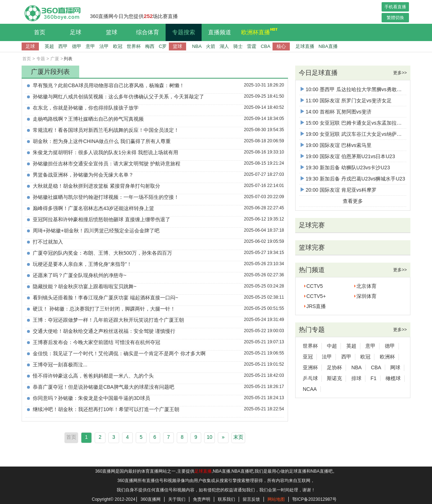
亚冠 (308, 357)
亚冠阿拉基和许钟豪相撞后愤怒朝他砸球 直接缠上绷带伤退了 (102, 219)
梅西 (150, 46)
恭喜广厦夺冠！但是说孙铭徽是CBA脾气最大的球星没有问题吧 (103, 387)
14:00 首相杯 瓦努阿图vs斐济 (336, 112)
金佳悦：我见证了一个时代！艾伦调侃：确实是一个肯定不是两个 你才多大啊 (119, 353)
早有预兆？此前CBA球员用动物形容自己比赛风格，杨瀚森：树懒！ (109, 85)
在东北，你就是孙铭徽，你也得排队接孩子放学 (86, 108)
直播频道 (220, 32)
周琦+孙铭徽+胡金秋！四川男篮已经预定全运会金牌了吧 (96, 231)
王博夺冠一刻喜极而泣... (60, 365)
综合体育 (148, 32)
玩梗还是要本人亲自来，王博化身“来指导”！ (82, 264)
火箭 (211, 46)
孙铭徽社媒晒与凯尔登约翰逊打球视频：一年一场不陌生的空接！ (106, 197)
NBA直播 (328, 46)
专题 (41, 59)
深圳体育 (366, 296)
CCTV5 (315, 286)
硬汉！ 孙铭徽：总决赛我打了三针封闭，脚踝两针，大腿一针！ (104, 309)
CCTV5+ (316, 296)
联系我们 (226, 499)
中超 (332, 346)
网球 (395, 367)
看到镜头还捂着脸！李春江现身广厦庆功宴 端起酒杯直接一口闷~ (105, 298)
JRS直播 (316, 306)
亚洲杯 (310, 367)
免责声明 (202, 499)
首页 (40, 32)
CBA (265, 46)
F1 (373, 378)
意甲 (90, 46)
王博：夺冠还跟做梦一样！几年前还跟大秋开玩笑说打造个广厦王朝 (108, 320)
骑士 (238, 46)
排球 (356, 378)
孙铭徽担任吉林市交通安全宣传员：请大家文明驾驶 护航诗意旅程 (107, 164)
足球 (76, 32)
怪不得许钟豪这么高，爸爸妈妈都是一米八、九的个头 (93, 376)
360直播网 (150, 499)
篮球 (112, 32)
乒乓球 (310, 378)
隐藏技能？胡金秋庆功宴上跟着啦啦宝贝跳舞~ (85, 286)
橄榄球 (393, 378)
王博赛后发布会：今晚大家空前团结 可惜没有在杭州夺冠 (96, 342)
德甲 (77, 46)
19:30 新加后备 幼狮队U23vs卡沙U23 (345, 168)
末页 (238, 437)
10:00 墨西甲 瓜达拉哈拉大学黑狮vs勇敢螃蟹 (354, 89)
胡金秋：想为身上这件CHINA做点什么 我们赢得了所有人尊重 (102, 141)
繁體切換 (395, 18)
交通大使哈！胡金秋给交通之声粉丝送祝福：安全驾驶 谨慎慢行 (104, 331)
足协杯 (334, 367)
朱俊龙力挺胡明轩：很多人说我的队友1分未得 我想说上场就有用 (105, 152)
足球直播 (305, 46)
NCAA (310, 389)
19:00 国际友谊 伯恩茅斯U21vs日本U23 (348, 156)
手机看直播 (395, 7)
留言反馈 (251, 499)
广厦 (55, 59)
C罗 (163, 46)
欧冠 (118, 46)
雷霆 (252, 46)
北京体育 (366, 286)
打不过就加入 (48, 242)
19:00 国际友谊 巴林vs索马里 (336, 145)
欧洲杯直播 (257, 31)
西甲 (63, 46)
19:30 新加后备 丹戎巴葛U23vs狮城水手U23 (353, 179)
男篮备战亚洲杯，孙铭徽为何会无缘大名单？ (83, 175)
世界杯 (134, 46)
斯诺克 (334, 378)
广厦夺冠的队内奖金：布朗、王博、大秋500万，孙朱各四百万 (102, 253)
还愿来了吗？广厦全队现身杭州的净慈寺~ (80, 275)
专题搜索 (184, 32)
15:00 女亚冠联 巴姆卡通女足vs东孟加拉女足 (354, 123)
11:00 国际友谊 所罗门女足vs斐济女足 (346, 101)
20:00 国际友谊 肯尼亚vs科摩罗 (339, 190)
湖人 (224, 46)
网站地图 (276, 499)
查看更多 (353, 201)
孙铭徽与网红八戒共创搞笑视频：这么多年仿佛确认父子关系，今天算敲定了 (118, 97)
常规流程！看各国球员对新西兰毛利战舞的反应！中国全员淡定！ (106, 130)
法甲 (104, 46)
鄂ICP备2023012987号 (314, 499)
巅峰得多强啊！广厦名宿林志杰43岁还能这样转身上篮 (94, 208)
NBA (197, 46)
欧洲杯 (387, 357)
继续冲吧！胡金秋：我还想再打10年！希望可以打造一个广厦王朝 (106, 409)
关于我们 (177, 499)
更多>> (400, 73)
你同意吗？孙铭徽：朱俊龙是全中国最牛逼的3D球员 (91, 398)
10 (210, 437)
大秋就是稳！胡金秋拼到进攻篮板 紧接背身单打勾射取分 (96, 186)
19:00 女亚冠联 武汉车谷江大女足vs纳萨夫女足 (356, 134)
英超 (49, 46)
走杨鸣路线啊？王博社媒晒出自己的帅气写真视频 (88, 119)
